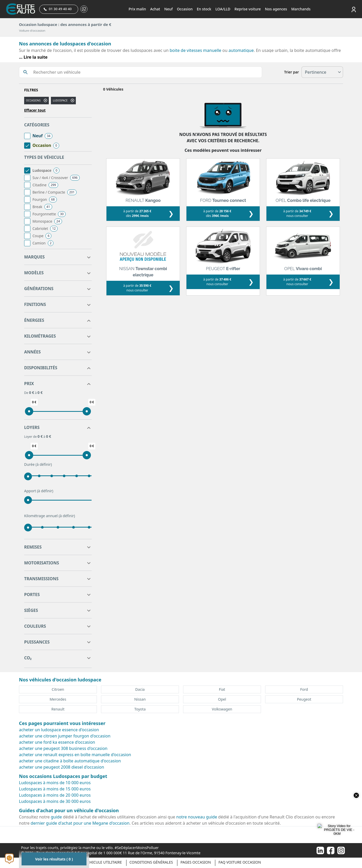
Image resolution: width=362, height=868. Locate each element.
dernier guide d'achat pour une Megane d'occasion (80, 823)
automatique (241, 50)
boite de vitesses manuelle (195, 50)
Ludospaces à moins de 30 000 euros (55, 801)
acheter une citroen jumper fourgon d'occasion (65, 736)
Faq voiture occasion (240, 862)
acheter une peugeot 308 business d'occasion (63, 748)
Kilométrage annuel (50, 516)
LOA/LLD (223, 9)
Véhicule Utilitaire (103, 862)
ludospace (60, 100)
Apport (39, 491)
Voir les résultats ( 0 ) (54, 859)
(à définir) (44, 464)
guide (56, 817)
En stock (204, 9)
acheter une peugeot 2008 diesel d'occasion (62, 767)
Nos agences (276, 9)
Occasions (33, 100)
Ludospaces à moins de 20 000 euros (55, 795)
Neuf (168, 9)
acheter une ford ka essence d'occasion (57, 742)
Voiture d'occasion (32, 31)
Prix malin (137, 9)
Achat (155, 9)
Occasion (185, 9)
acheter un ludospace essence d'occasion (59, 730)
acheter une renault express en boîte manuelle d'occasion (75, 755)
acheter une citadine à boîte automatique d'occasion (70, 761)
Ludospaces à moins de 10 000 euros (55, 783)
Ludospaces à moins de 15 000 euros (55, 789)
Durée (38, 464)
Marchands (301, 9)
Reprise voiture (248, 9)
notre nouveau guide (197, 817)
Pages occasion (196, 862)
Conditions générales (151, 862)
